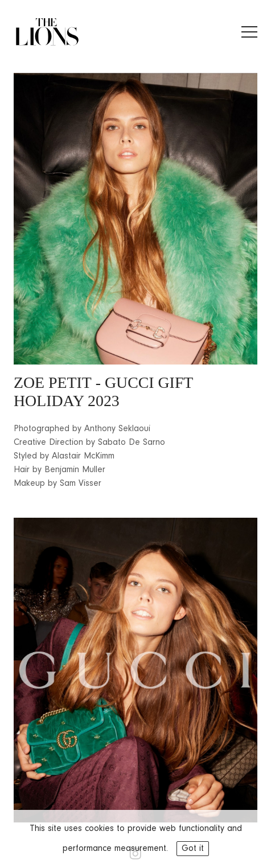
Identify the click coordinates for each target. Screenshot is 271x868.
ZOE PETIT (53, 382)
